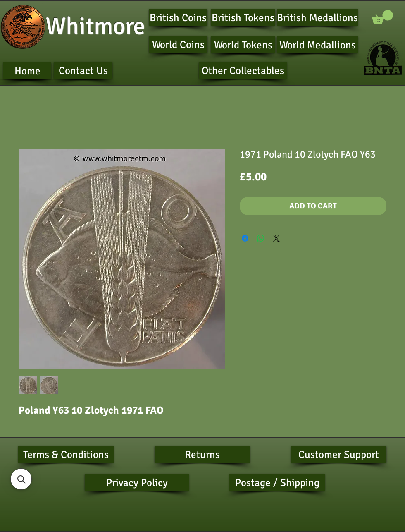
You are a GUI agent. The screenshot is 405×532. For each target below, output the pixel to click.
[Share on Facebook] (245, 238)
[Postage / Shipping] (277, 482)
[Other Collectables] (243, 70)
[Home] (27, 71)
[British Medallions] (317, 17)
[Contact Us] (83, 70)
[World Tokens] (243, 45)
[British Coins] (178, 17)
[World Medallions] (317, 45)
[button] (382, 17)
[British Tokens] (243, 17)
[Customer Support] (339, 454)
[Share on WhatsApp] (261, 238)
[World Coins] (178, 44)
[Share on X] (276, 238)
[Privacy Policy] (137, 482)
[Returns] (202, 454)
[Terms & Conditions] (66, 454)
